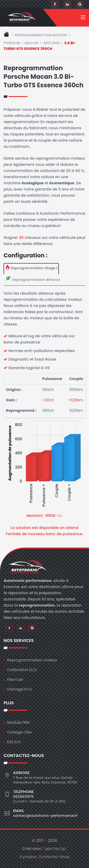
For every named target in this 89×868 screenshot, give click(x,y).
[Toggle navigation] (83, 18)
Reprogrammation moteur (41, 35)
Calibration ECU (22, 670)
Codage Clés (19, 732)
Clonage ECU (19, 689)
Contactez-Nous (54, 857)
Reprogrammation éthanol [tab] (33, 279)
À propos (28, 857)
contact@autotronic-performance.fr (45, 815)
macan (32, 43)
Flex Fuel (15, 680)
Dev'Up (59, 849)
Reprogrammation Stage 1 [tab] (31, 268)
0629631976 (23, 796)
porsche (12, 43)
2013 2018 (51, 43)
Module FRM (18, 722)
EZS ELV (14, 742)
